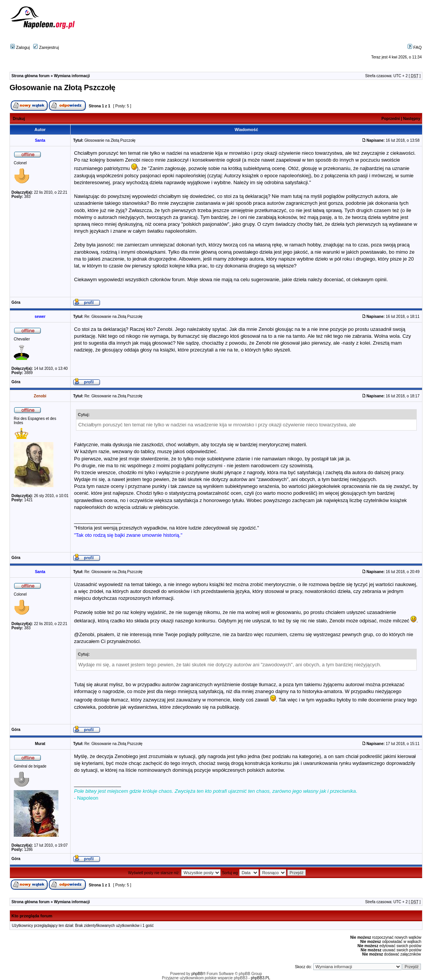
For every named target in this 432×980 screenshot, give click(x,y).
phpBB (197, 974)
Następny (412, 119)
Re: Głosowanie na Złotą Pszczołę (113, 317)
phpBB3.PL (260, 978)
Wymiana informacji (72, 76)
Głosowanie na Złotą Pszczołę (62, 87)
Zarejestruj (46, 47)
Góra (16, 302)
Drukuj (19, 119)
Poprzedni (391, 119)
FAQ (415, 47)
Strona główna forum (31, 76)
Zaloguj (20, 47)
